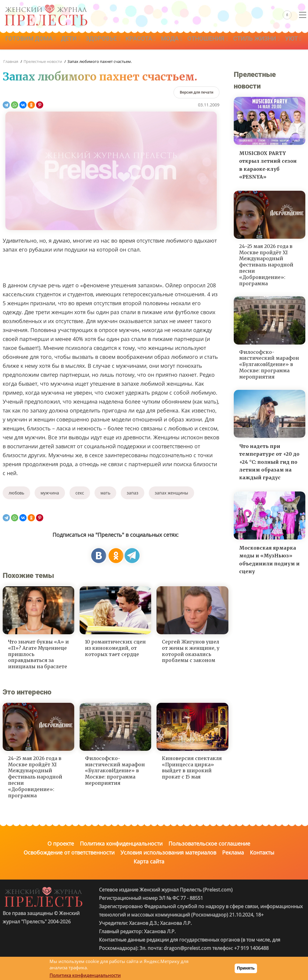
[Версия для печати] (196, 92)
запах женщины (171, 493)
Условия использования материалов (168, 852)
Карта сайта (149, 861)
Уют (71, 58)
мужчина (50, 493)
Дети (76, 41)
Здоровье (113, 41)
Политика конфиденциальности (121, 843)
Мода (189, 41)
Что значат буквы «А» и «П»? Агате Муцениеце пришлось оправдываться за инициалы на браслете (38, 654)
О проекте (61, 843)
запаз (133, 493)
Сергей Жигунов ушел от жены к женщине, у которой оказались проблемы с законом (191, 651)
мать (105, 493)
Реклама (233, 852)
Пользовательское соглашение (209, 843)
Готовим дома (32, 41)
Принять (246, 968)
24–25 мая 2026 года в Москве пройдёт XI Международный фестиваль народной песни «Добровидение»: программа (35, 777)
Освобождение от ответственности (69, 852)
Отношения (229, 41)
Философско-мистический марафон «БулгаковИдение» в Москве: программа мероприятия (115, 771)
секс (80, 493)
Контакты (262, 852)
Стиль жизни (30, 58)
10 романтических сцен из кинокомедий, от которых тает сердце (115, 648)
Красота (154, 41)
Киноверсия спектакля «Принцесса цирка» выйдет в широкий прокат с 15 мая (192, 767)
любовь (16, 493)
